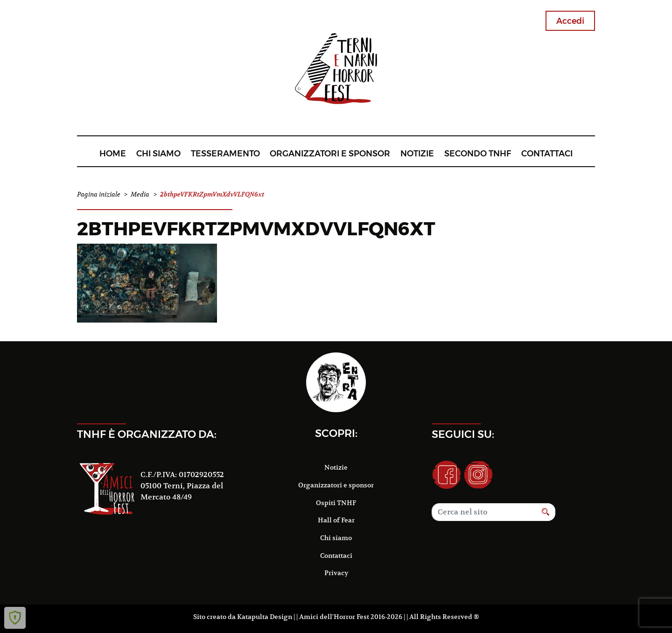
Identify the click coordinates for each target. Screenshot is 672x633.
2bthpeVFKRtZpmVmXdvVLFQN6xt (256, 229)
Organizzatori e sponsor (330, 153)
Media (140, 194)
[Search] (484, 512)
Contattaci (547, 153)
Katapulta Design (265, 617)
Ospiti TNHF (336, 503)
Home (113, 153)
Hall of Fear (336, 520)
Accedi (570, 21)
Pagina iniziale (99, 194)
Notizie (417, 153)
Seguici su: (463, 434)
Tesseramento (225, 153)
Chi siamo (158, 153)
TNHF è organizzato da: (147, 434)
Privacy (336, 573)
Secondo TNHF (478, 153)
